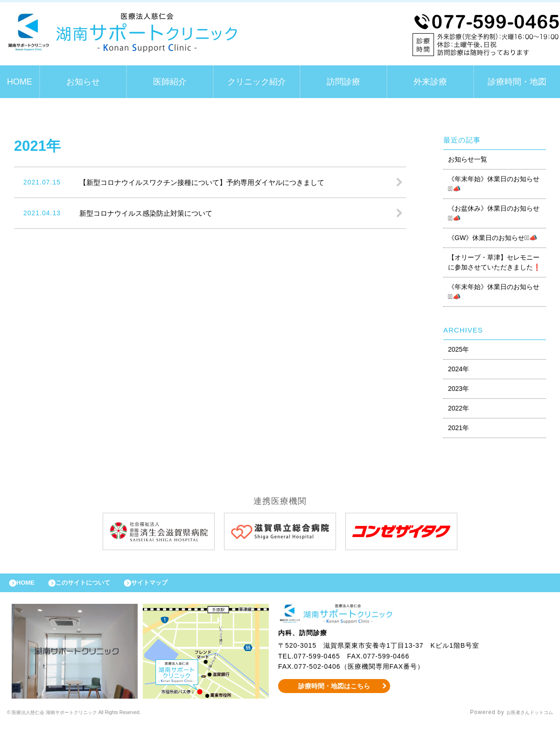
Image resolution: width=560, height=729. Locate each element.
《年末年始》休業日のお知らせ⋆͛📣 (494, 184)
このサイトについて (95, 585)
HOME (20, 82)
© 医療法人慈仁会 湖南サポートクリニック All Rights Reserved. (97, 717)
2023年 (458, 389)
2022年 (458, 408)
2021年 (458, 428)
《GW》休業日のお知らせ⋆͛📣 (493, 238)
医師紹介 (170, 82)
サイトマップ (171, 585)
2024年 (458, 369)
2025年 (458, 349)
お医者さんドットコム (523, 717)
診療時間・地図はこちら (334, 691)
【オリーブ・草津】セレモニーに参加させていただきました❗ (494, 262)
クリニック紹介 (257, 82)
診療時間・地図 (517, 82)
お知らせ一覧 (468, 159)
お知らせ (83, 82)
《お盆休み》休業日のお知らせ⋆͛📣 (494, 213)
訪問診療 (343, 82)
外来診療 (430, 82)
